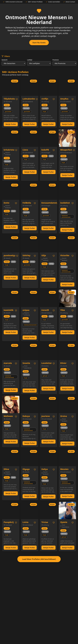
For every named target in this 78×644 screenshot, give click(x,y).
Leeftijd (30, 60)
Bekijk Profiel (11, 124)
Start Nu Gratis (39, 43)
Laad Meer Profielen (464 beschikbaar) (39, 559)
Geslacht (5, 60)
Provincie (56, 60)
